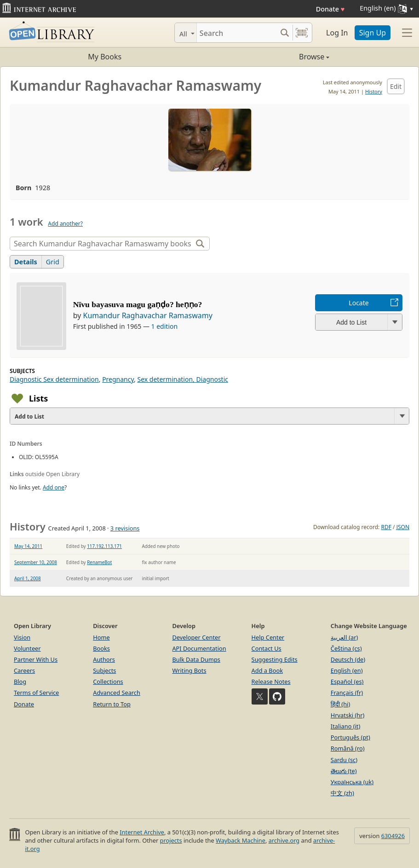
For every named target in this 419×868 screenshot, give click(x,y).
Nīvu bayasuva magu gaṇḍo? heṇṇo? (138, 304)
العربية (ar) (344, 637)
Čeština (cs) (346, 648)
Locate (359, 303)
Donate (330, 9)
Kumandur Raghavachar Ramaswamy (148, 315)
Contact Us (267, 648)
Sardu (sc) (344, 760)
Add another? (65, 224)
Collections (108, 682)
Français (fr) (347, 693)
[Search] (237, 33)
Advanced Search (117, 693)
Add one (54, 487)
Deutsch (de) (348, 659)
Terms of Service (36, 693)
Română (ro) (348, 748)
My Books (105, 57)
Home (101, 637)
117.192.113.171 (104, 546)
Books (101, 648)
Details (26, 262)
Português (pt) (350, 737)
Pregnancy (118, 379)
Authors (104, 659)
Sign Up (373, 33)
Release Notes (271, 682)
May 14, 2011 (28, 546)
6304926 (393, 836)
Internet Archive (142, 832)
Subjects (104, 670)
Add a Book (267, 670)
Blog (20, 682)
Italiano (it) (346, 726)
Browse (270, 57)
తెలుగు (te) (344, 771)
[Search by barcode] (302, 33)
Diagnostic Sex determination (54, 379)
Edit (396, 86)
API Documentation (199, 648)
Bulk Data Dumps (196, 659)
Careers (24, 670)
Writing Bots (189, 670)
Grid (53, 262)
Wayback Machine (241, 840)
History (374, 91)
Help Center (268, 637)
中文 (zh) (342, 793)
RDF (386, 527)
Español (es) (347, 682)
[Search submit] (284, 33)
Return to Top (112, 704)
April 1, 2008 (28, 578)
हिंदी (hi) (340, 704)
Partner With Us (36, 659)
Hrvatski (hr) (348, 715)
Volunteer (27, 648)
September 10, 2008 (36, 562)
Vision (22, 637)
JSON (403, 527)
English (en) (347, 670)
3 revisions (125, 528)
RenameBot (99, 562)
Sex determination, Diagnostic (182, 379)
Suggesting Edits (275, 659)
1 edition (165, 326)
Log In (337, 33)
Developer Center (196, 637)
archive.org (284, 840)
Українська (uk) (352, 782)
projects (171, 840)
